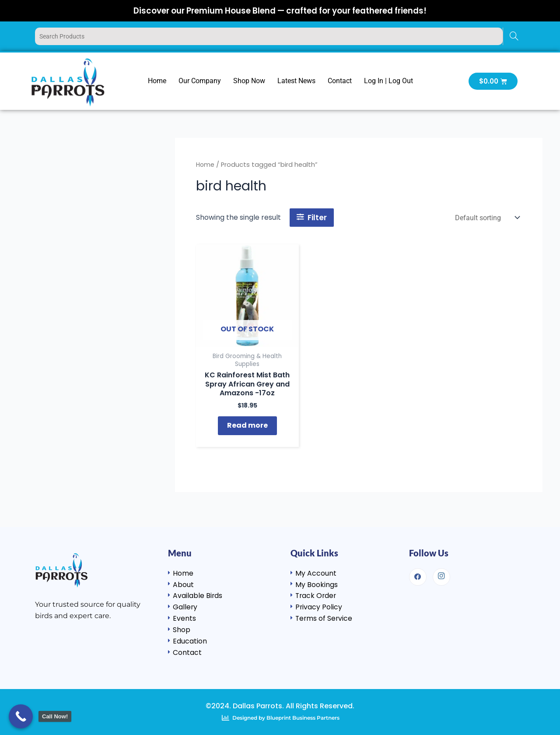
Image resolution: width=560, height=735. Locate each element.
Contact (340, 81)
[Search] (514, 36)
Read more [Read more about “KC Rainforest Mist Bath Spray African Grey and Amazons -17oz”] (247, 427)
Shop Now (249, 81)
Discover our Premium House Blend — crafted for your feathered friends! (280, 10)
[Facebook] (418, 574)
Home (157, 81)
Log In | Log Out (388, 81)
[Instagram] (441, 574)
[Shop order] (486, 218)
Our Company (200, 81)
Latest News (296, 81)
